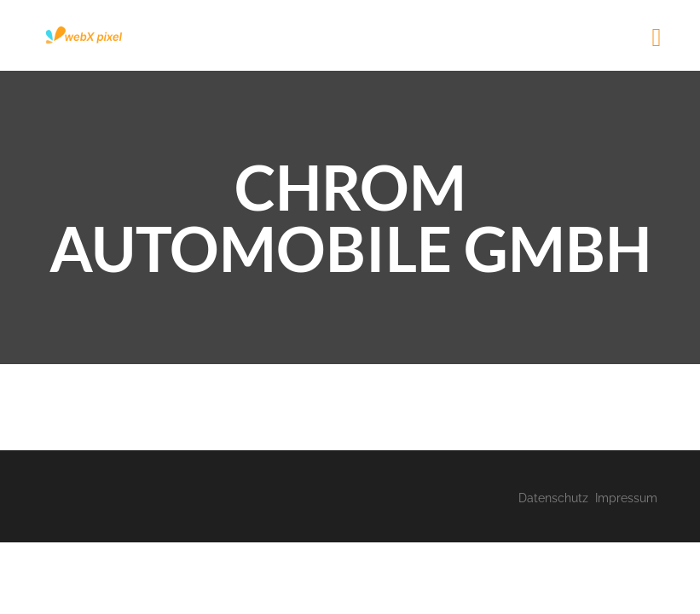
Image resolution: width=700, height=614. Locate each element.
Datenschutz (553, 498)
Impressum (626, 498)
